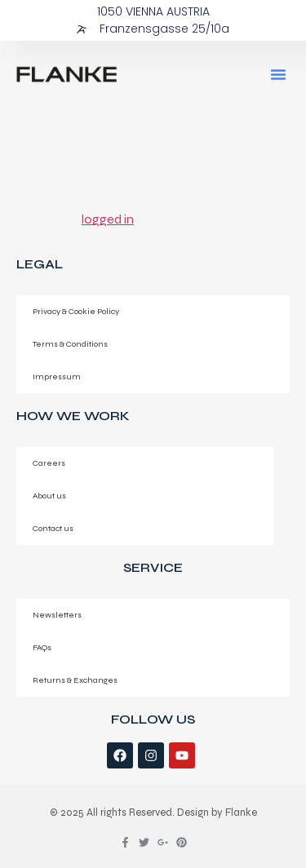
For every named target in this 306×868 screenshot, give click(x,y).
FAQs (42, 647)
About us (49, 496)
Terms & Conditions (70, 344)
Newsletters (57, 615)
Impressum (57, 376)
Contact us (53, 528)
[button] (278, 74)
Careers (49, 463)
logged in (108, 219)
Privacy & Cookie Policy (76, 311)
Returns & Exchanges (75, 680)
